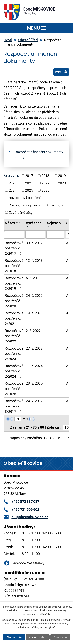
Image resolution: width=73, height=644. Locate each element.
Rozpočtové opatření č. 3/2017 (14, 406)
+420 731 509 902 (21, 509)
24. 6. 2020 (34, 296)
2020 (13, 183)
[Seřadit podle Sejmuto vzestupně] (49, 227)
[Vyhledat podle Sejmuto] (55, 235)
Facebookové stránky (24, 563)
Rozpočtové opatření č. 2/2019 (14, 283)
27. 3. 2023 (34, 348)
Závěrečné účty (21, 212)
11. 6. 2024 (34, 366)
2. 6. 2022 (33, 331)
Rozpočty (56, 205)
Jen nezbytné (38, 637)
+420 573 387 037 (21, 501)
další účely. (45, 614)
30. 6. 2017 (34, 243)
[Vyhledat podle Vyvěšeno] (35, 235)
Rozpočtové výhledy (24, 205)
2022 (46, 183)
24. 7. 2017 (34, 401)
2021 (29, 183)
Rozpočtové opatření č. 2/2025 (14, 389)
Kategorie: (11, 175)
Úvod (8, 40)
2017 (29, 176)
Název (11, 223)
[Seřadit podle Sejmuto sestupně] (49, 228)
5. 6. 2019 (33, 278)
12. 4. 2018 (34, 260)
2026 (46, 190)
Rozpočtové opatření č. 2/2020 (14, 301)
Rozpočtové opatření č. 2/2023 (14, 354)
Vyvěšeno (35, 223)
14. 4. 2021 (34, 313)
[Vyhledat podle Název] (14, 235)
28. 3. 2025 (34, 383)
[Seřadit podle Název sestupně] (20, 223)
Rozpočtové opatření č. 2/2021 (14, 318)
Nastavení (60, 637)
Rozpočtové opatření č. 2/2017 (14, 248)
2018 (45, 176)
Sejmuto (55, 223)
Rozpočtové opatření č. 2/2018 (14, 266)
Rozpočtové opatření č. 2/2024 (14, 371)
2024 (13, 190)
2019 (62, 176)
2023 (62, 183)
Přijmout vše (14, 637)
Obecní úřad (28, 40)
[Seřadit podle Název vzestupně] (20, 221)
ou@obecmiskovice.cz (26, 517)
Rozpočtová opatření (25, 198)
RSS (61, 72)
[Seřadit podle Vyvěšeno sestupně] (28, 228)
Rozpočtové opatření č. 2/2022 (14, 336)
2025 (29, 190)
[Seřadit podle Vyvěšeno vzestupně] (28, 227)
